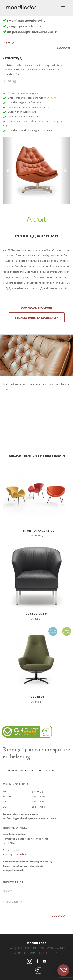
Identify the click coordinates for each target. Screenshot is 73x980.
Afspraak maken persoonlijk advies (31, 770)
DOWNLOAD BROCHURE (37, 307)
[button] (8, 171)
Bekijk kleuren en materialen (37, 317)
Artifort (11, 65)
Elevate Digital (47, 953)
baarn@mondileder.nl (16, 854)
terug (8, 43)
